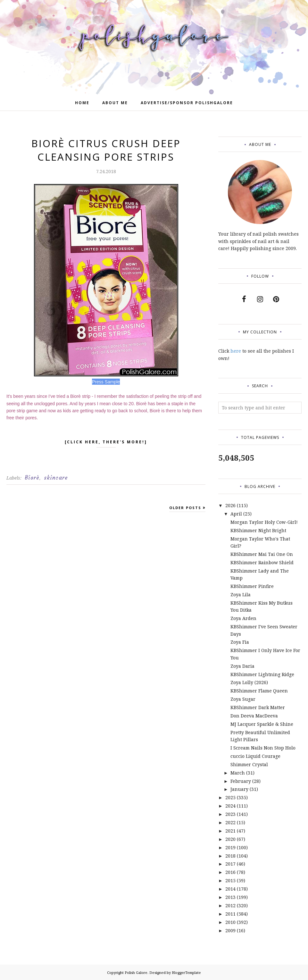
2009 (230, 930)
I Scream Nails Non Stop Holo (263, 748)
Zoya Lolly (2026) (249, 682)
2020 (230, 839)
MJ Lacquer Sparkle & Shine (262, 724)
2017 (230, 864)
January (239, 789)
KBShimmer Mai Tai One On (262, 554)
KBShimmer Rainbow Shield (262, 562)
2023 (230, 814)
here (236, 351)
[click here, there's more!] (106, 443)
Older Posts (185, 508)
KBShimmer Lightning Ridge (262, 674)
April (236, 514)
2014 (230, 889)
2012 (230, 905)
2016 (230, 872)
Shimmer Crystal (249, 764)
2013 (230, 897)
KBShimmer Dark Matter (258, 707)
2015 (230, 880)
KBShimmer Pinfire (252, 586)
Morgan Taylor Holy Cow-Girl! (264, 522)
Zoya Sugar (243, 699)
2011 (230, 914)
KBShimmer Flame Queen (259, 691)
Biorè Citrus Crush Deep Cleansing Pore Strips (106, 150)
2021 (230, 831)
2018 (230, 856)
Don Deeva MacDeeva (254, 716)
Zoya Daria (242, 666)
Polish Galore (136, 972)
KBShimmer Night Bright (258, 530)
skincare (56, 478)
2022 (230, 822)
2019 (230, 847)
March (238, 773)
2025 (230, 797)
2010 (230, 922)
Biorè (32, 478)
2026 (230, 505)
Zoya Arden (243, 618)
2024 (230, 806)
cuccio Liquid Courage (255, 756)
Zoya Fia (240, 642)
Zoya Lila (241, 595)
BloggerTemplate (186, 972)
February (241, 781)
